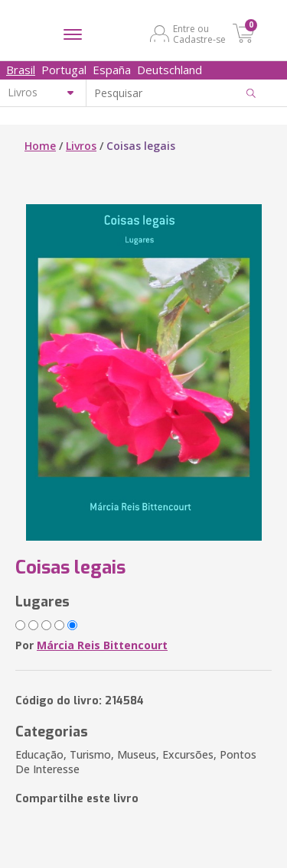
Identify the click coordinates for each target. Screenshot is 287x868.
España (112, 70)
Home (40, 146)
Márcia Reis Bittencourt (102, 645)
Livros (81, 146)
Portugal (64, 70)
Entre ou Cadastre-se (199, 34)
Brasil (21, 70)
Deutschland (170, 70)
